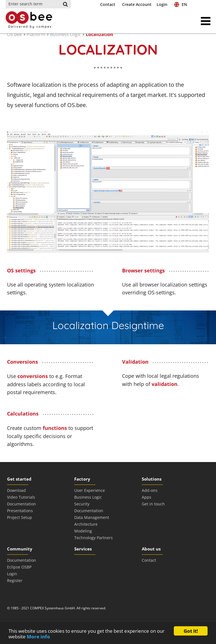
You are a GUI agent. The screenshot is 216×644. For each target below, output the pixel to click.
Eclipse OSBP (19, 567)
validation (165, 384)
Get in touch (153, 504)
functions (55, 428)
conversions (33, 376)
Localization (100, 34)
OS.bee (14, 34)
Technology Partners (94, 538)
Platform (36, 34)
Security (82, 504)
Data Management (92, 517)
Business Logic (66, 34)
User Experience (90, 490)
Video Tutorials (21, 497)
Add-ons (150, 490)
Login (162, 4)
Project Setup (20, 517)
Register (15, 580)
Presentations (20, 511)
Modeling (83, 531)
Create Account (137, 4)
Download (16, 490)
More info (38, 637)
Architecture (86, 524)
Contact (108, 4)
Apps (147, 497)
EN (181, 4)
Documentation (22, 504)
